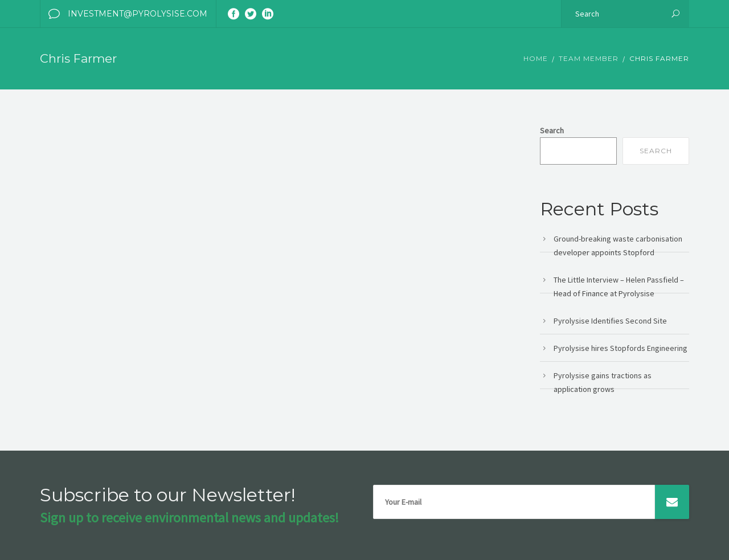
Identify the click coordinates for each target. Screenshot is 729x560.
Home (536, 58)
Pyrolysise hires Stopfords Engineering (621, 348)
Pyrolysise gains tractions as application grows (603, 382)
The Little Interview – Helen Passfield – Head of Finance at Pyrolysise (619, 287)
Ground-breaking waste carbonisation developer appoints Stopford (618, 246)
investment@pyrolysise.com (124, 14)
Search (552, 130)
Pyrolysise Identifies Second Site (610, 321)
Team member (589, 58)
